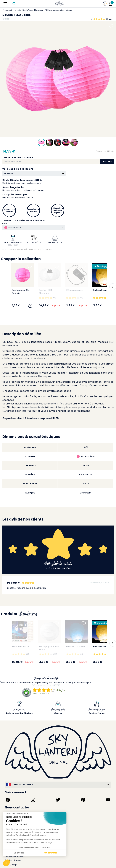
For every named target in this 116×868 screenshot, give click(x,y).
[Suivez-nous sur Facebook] (8, 800)
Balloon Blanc (100, 290)
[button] (113, 287)
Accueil (9, 10)
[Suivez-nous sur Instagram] (33, 800)
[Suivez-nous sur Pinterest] (83, 800)
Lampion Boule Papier (24, 10)
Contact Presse (13, 860)
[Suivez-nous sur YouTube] (108, 800)
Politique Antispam (15, 856)
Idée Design (11, 865)
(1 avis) (110, 19)
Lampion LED (41, 10)
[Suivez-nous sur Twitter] (58, 800)
